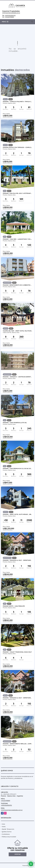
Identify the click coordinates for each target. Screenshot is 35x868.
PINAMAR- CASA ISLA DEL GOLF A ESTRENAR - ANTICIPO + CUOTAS (17, 193)
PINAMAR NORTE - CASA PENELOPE (14, 606)
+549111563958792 (10, 15)
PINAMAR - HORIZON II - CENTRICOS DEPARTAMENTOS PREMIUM (17, 377)
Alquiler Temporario (8, 829)
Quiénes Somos (7, 832)
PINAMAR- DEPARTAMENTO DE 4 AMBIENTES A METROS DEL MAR (17, 285)
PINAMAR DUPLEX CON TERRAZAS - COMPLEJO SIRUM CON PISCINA (17, 147)
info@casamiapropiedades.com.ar (11, 13)
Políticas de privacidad (9, 837)
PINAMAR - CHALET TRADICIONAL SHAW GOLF (17, 652)
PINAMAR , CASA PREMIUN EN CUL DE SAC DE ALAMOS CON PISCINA (17, 469)
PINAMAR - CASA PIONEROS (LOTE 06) (15, 423)
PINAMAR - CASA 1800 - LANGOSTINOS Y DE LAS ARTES (17, 239)
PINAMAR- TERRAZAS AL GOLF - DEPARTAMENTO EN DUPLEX (17, 560)
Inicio (3, 824)
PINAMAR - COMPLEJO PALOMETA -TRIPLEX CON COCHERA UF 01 (17, 102)
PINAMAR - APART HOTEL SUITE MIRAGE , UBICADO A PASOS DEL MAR (17, 514)
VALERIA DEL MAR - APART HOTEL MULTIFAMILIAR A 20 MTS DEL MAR (17, 331)
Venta (4, 827)
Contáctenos (6, 834)
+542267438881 (9, 17)
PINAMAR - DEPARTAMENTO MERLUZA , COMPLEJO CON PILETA (17, 744)
